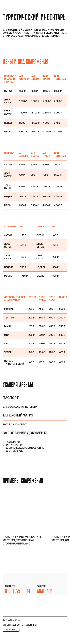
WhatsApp (44, 592)
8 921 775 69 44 (18, 592)
